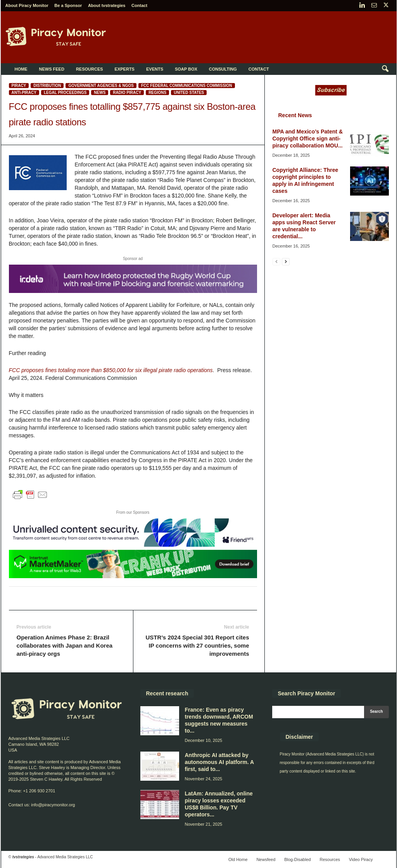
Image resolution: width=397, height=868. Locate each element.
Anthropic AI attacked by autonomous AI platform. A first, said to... (219, 762)
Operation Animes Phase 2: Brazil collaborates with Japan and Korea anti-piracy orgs (65, 645)
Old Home (238, 859)
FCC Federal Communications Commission (187, 86)
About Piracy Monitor (27, 5)
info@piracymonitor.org (53, 805)
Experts (125, 69)
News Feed (52, 69)
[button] (385, 69)
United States (189, 93)
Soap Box (186, 69)
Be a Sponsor (68, 5)
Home (21, 69)
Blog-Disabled (297, 859)
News (100, 93)
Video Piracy (361, 859)
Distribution (47, 86)
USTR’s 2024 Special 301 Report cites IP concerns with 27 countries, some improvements (197, 645)
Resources (90, 69)
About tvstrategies (107, 5)
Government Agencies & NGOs (101, 86)
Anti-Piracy (24, 93)
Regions (157, 93)
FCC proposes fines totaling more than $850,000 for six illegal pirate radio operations (111, 370)
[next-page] (286, 261)
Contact (139, 5)
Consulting (223, 69)
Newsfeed (266, 859)
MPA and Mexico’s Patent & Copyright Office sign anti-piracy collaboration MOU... (308, 139)
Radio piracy (127, 93)
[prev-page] (276, 261)
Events (155, 69)
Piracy (19, 86)
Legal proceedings (65, 93)
